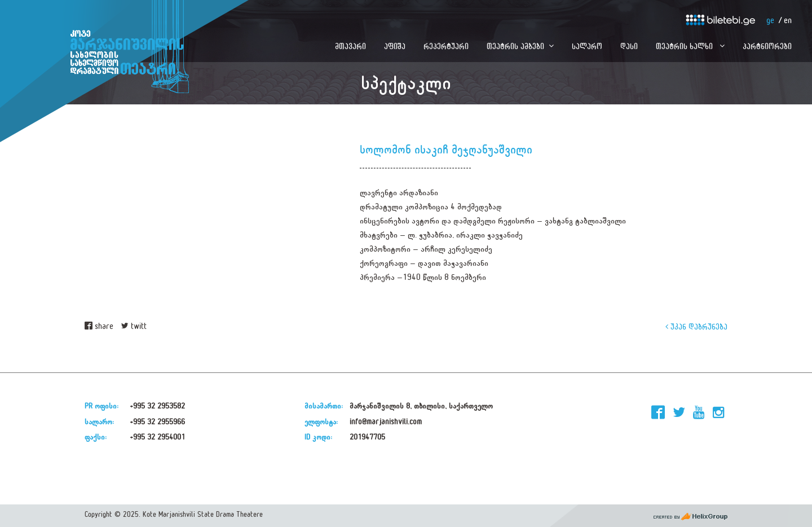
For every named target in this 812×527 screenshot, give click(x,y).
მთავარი (350, 46)
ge (770, 21)
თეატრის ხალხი (685, 46)
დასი (629, 46)
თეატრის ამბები (515, 46)
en (788, 21)
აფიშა (395, 46)
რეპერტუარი (446, 46)
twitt (134, 326)
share (99, 326)
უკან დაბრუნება (696, 326)
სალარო (587, 46)
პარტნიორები (767, 46)
